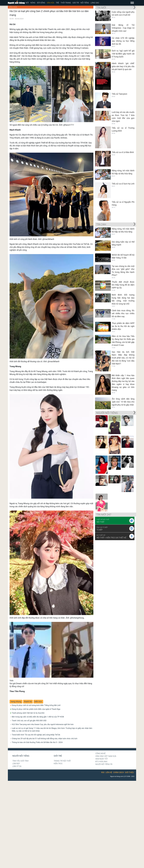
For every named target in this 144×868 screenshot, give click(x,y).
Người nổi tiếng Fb (104, 764)
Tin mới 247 (104, 515)
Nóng (33, 3)
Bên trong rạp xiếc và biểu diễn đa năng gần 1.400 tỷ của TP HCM (38, 717)
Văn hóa (50, 3)
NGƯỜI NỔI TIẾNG (107, 413)
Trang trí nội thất (62, 761)
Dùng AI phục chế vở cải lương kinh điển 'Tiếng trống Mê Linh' (36, 705)
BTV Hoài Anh (101, 762)
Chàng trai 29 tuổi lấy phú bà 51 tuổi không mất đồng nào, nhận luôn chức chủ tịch (45, 739)
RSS (103, 772)
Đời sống (41, 3)
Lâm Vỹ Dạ (17, 766)
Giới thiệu (129, 772)
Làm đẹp (16, 764)
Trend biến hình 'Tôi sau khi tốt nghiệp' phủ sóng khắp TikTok (36, 735)
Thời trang (66, 3)
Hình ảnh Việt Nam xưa (106, 756)
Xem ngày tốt (102, 759)
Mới (27, 3)
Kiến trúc (58, 764)
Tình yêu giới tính (20, 761)
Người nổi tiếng (21, 756)
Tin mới (101, 8)
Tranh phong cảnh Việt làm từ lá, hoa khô (28, 713)
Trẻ (57, 3)
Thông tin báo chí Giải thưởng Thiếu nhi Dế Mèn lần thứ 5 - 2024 (37, 742)
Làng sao (95, 3)
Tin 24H (101, 224)
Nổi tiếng (85, 3)
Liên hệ (109, 772)
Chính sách (119, 772)
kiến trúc (38, 702)
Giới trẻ (58, 756)
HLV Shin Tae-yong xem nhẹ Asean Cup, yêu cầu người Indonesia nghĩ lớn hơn (43, 724)
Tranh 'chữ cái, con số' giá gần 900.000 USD (29, 721)
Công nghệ (100, 753)
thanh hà (28, 702)
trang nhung (16, 702)
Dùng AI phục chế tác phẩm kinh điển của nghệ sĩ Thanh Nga (36, 709)
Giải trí (76, 3)
